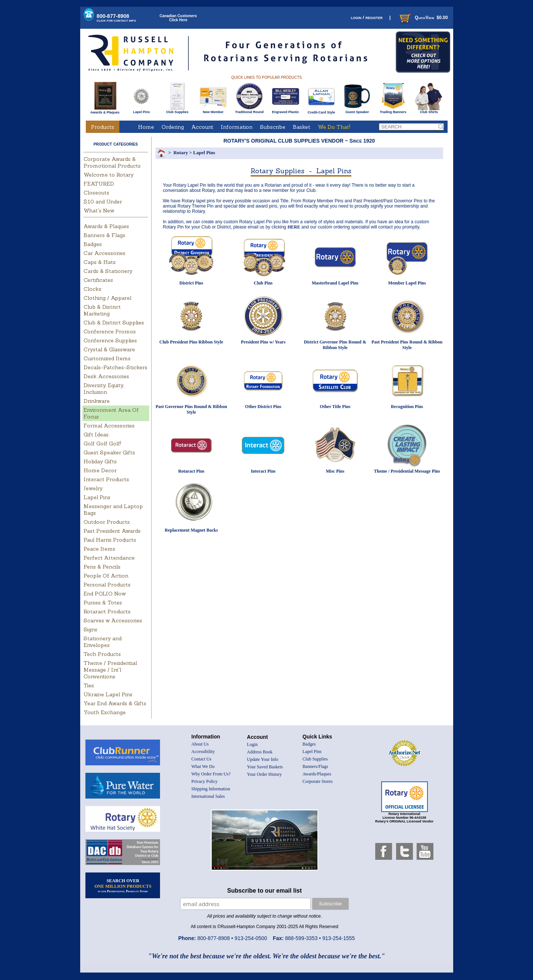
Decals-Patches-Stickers (115, 367)
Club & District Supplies (114, 323)
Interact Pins (263, 471)
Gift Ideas (96, 435)
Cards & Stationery (108, 271)
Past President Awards (112, 531)
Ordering (173, 127)
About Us (200, 744)
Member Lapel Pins (407, 283)
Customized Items (107, 358)
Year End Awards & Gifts (115, 703)
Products (103, 127)
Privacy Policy (204, 781)
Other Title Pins (335, 407)
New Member (213, 111)
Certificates (98, 280)
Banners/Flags (315, 766)
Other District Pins (263, 407)
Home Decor (100, 470)
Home (146, 127)
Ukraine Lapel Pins (108, 694)
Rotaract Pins (191, 471)
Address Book (260, 752)
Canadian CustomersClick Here (178, 18)
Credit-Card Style (321, 111)
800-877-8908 (116, 18)
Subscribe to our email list (264, 891)
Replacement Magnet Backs (192, 530)
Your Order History (264, 774)
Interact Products (106, 479)
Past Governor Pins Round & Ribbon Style (191, 409)
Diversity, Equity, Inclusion (104, 389)
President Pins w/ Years (263, 342)
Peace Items (99, 549)
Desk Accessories (106, 376)
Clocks (93, 289)
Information (237, 127)
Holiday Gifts (100, 461)
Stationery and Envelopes (103, 642)
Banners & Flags (104, 235)
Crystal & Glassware (109, 349)
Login (252, 744)
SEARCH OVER (123, 886)
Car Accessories (104, 253)
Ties (89, 685)
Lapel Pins (142, 111)
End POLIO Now (105, 594)
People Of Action (106, 576)
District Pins (191, 283)
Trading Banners (393, 111)
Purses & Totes (103, 603)
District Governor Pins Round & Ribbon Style (335, 345)
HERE (294, 227)
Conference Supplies (110, 340)
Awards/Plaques (317, 774)
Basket (302, 127)
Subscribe (273, 127)
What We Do (203, 766)
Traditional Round (249, 111)
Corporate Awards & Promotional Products (112, 162)
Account (202, 127)
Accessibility (203, 752)
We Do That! (334, 127)
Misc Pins (335, 471)
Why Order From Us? (211, 774)
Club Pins (263, 283)
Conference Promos (110, 332)
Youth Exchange (105, 712)
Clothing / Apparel (107, 298)
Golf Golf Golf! (102, 444)
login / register (366, 17)
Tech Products (102, 654)
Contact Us (201, 759)
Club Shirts (429, 111)
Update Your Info (263, 759)
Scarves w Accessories (113, 620)
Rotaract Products (107, 612)
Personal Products (107, 585)
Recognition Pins (407, 407)
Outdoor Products (107, 522)
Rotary (181, 153)
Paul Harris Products (110, 540)
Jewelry (93, 488)
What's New (99, 211)
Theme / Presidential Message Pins (407, 471)
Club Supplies (177, 111)
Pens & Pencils (102, 567)
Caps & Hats (100, 262)
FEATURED (99, 184)
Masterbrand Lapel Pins (335, 283)
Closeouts (96, 193)
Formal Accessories (109, 426)
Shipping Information (211, 789)
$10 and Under (103, 202)
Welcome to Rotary (109, 175)
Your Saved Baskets (265, 767)
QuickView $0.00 (423, 18)
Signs (90, 629)
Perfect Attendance (109, 558)
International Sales (208, 796)
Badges (93, 244)
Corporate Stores (318, 781)
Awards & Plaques (105, 111)
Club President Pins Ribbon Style (191, 342)
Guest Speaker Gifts (109, 452)
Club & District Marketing (102, 310)
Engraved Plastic (286, 111)
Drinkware (97, 401)
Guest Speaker (357, 111)
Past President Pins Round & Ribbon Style (407, 345)
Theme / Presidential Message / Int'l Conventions (110, 670)
